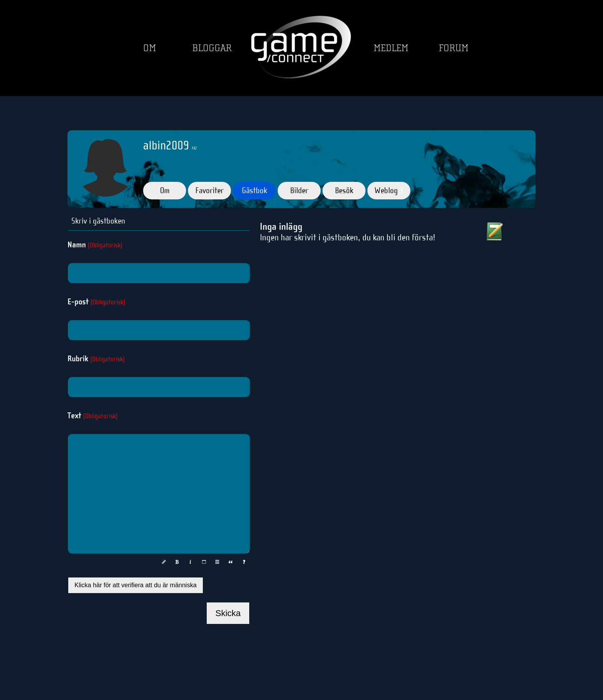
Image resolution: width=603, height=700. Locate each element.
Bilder (299, 190)
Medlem (391, 48)
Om (150, 48)
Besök (344, 190)
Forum (454, 48)
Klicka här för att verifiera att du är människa (136, 585)
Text (93, 416)
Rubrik (96, 359)
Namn (95, 245)
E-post (96, 302)
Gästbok (255, 190)
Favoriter (209, 190)
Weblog (389, 190)
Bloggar (212, 48)
